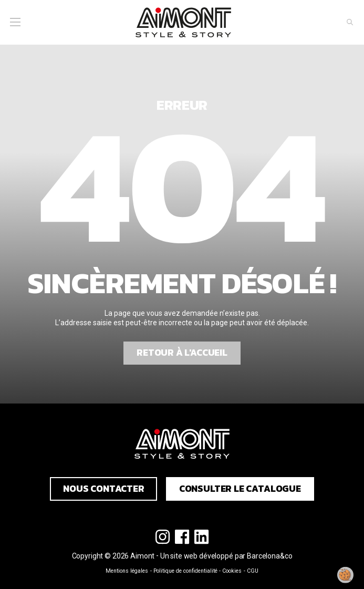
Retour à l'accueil (182, 353)
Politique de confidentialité (185, 571)
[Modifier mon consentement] (346, 575)
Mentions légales (127, 571)
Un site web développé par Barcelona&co (226, 556)
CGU (253, 571)
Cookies (232, 571)
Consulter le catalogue (240, 489)
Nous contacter (104, 489)
